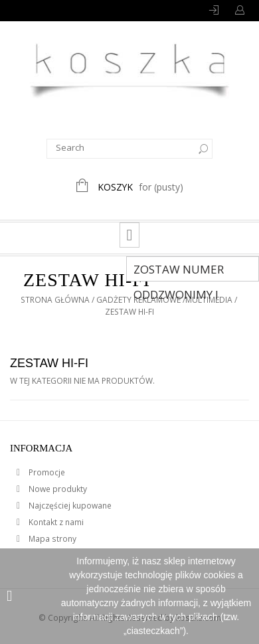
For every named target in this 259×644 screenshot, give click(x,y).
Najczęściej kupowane (69, 506)
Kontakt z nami (55, 522)
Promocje (46, 472)
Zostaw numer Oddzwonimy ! (179, 272)
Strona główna (55, 300)
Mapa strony (51, 539)
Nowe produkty (57, 489)
